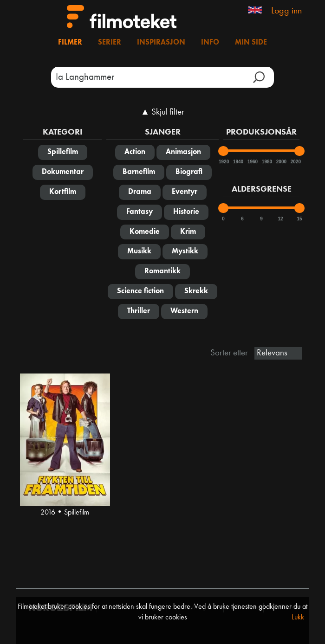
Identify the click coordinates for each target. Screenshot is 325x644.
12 (280, 219)
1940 (238, 162)
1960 (252, 162)
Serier (110, 43)
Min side (251, 43)
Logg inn (286, 11)
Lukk (298, 618)
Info (210, 43)
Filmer (70, 43)
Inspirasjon (161, 43)
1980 (266, 162)
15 (299, 219)
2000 (281, 162)
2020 (295, 162)
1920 (223, 162)
